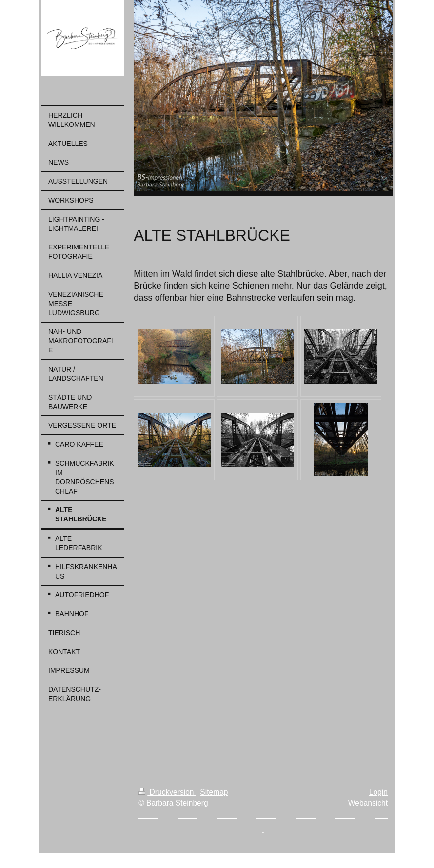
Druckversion (167, 792)
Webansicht (368, 803)
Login (378, 792)
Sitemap (214, 792)
